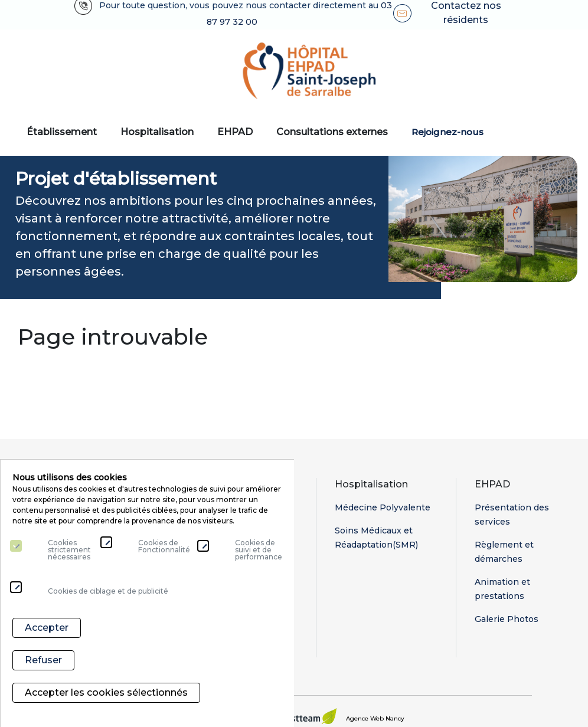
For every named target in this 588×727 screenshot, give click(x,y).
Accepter (47, 636)
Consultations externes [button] (332, 132)
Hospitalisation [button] (157, 132)
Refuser (43, 666)
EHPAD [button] (235, 132)
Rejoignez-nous (447, 132)
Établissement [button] (62, 132)
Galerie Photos (507, 619)
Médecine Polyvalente (383, 507)
